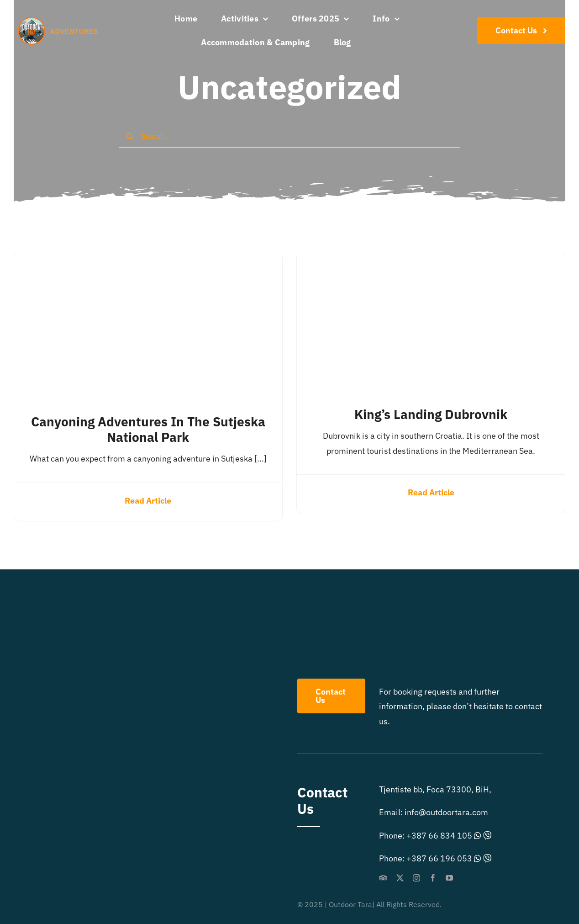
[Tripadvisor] (383, 878)
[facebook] (433, 878)
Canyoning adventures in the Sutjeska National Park (148, 429)
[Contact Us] (521, 31)
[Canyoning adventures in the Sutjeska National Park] (148, 259)
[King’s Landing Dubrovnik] (431, 259)
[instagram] (416, 878)
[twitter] (400, 878)
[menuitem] (379, 42)
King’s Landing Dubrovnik (431, 414)
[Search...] (289, 136)
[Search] (130, 136)
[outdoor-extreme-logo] (60, 21)
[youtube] (449, 878)
